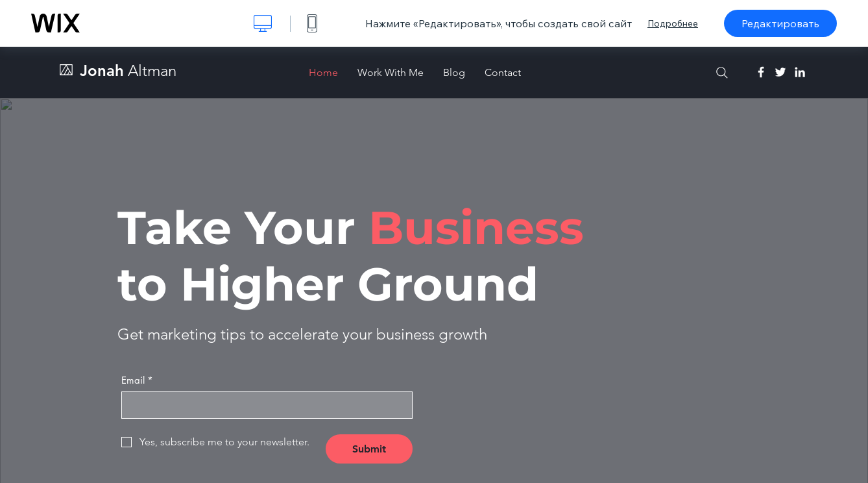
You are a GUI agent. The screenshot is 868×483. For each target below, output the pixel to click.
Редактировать (780, 23)
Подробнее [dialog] (673, 23)
